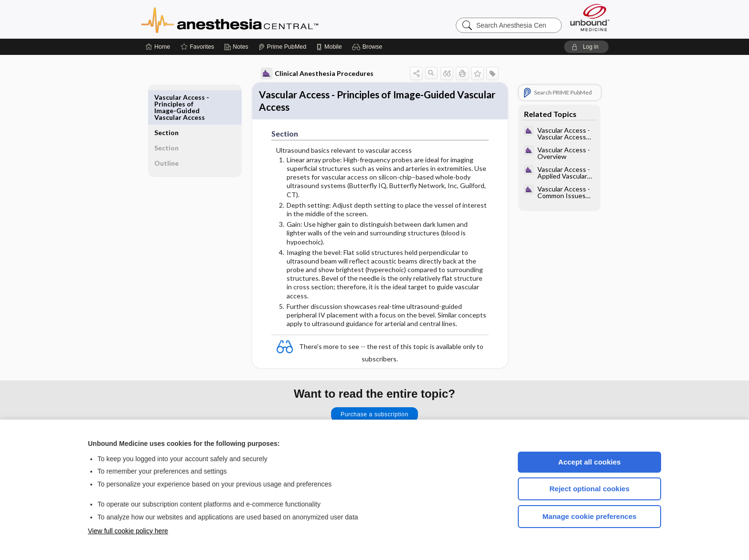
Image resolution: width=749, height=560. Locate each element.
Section (177, 97)
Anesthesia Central (260, 19)
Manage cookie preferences (590, 516)
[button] (369, 47)
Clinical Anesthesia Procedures (306, 74)
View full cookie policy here (128, 531)
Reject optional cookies (589, 489)
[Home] (158, 47)
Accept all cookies (590, 462)
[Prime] (282, 47)
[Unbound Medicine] (590, 17)
